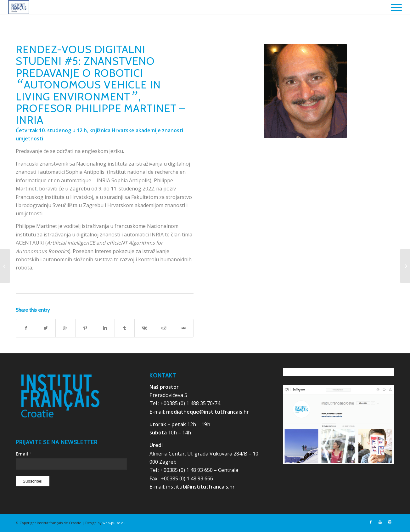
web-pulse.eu (114, 523)
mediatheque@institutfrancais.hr (208, 412)
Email (24, 454)
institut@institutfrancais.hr (200, 487)
